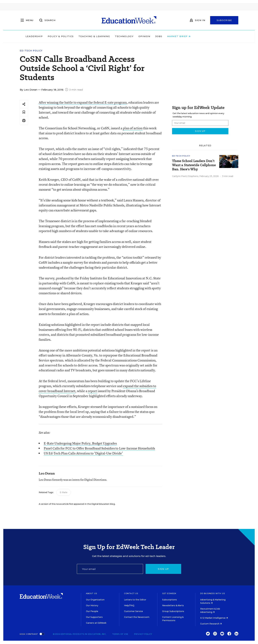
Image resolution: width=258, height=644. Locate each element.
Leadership (55, 36)
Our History (92, 605)
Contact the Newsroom (137, 617)
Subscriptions (169, 600)
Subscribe (224, 20)
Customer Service (133, 611)
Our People (92, 611)
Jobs (180, 36)
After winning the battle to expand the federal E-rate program (83, 102)
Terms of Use (120, 634)
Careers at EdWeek (96, 623)
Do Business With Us (213, 593)
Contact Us (131, 593)
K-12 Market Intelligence (214, 618)
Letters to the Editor (135, 600)
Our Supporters (94, 617)
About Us (91, 593)
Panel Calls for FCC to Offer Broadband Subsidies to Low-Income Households (99, 448)
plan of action (133, 128)
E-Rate (64, 492)
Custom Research (211, 624)
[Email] (110, 569)
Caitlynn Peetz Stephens (185, 176)
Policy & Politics (82, 36)
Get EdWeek (169, 593)
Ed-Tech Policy (31, 51)
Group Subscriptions (173, 611)
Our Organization (95, 600)
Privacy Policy (143, 634)
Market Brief (200, 36)
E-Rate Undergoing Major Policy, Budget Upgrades (80, 443)
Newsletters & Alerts (173, 605)
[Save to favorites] (24, 112)
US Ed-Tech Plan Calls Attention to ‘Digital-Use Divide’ (83, 453)
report (92, 391)
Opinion (165, 36)
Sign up (163, 569)
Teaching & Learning (115, 36)
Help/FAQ (129, 605)
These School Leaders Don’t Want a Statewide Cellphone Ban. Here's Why (194, 165)
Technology (145, 36)
